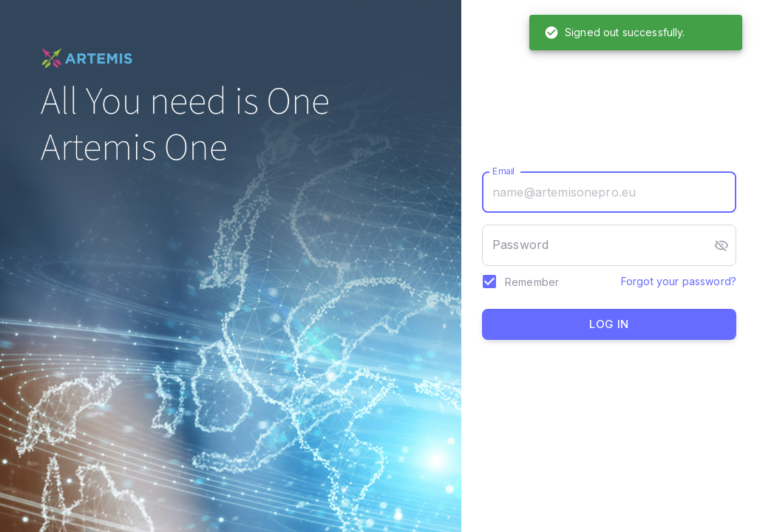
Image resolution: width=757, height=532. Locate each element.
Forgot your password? (679, 281)
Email (504, 171)
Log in (609, 324)
